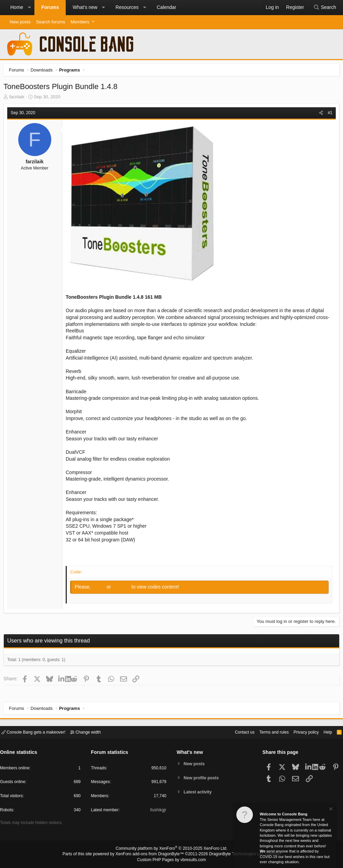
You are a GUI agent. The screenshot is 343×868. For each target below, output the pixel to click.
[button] (29, 8)
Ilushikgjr (157, 811)
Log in (101, 589)
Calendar (166, 7)
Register (124, 589)
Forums (50, 7)
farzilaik (19, 98)
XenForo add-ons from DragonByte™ (151, 855)
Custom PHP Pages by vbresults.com (171, 860)
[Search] (325, 8)
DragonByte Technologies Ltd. (231, 855)
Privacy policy (300, 732)
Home (17, 7)
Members (80, 22)
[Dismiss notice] (330, 810)
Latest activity (199, 793)
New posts (20, 22)
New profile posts (203, 778)
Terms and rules (266, 732)
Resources (127, 7)
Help (324, 732)
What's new (85, 7)
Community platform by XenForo (172, 849)
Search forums (51, 22)
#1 (328, 114)
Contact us (234, 732)
